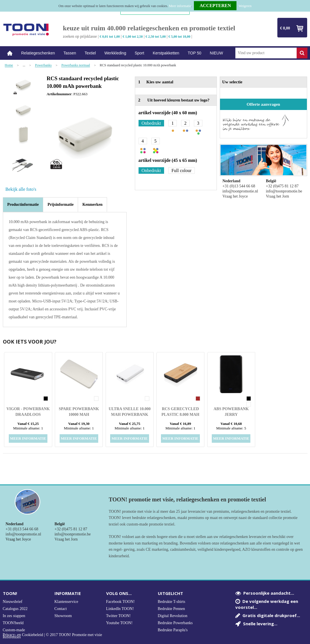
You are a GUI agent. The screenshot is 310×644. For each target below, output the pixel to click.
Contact (61, 609)
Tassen (70, 53)
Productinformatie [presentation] (23, 205)
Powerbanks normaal (76, 65)
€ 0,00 (285, 28)
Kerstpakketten (166, 53)
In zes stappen (14, 616)
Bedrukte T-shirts (172, 602)
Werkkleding (115, 53)
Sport (139, 53)
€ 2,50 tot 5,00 (156, 37)
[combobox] (266, 53)
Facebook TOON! (121, 602)
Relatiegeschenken (38, 53)
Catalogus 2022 (15, 609)
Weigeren (245, 6)
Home (10, 53)
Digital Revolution (173, 616)
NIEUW (216, 53)
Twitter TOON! (119, 616)
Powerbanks (43, 65)
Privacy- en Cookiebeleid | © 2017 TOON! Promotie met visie (53, 635)
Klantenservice (66, 602)
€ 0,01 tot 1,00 (110, 37)
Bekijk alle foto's (21, 189)
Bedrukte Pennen (171, 609)
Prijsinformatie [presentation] (60, 205)
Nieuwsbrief (13, 602)
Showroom (63, 616)
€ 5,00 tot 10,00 (180, 37)
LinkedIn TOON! (120, 609)
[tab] (23, 205)
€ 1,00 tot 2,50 (133, 37)
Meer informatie (180, 6)
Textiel (90, 53)
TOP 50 (194, 53)
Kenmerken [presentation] (92, 205)
